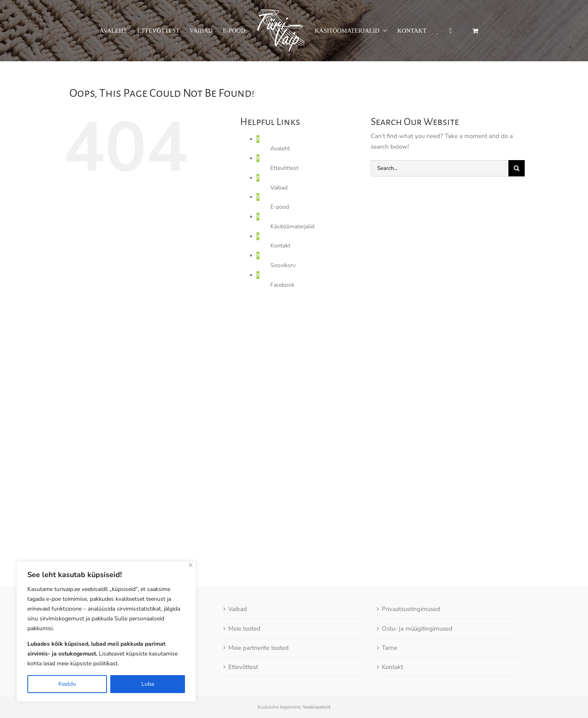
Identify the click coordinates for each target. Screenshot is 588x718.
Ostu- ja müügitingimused (417, 603)
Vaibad (279, 188)
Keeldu (67, 684)
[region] (106, 631)
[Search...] (440, 168)
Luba (148, 684)
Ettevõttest (284, 168)
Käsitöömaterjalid (292, 226)
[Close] (190, 565)
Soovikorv (283, 265)
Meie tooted (244, 603)
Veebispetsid (316, 682)
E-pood (280, 207)
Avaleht (280, 148)
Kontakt (280, 246)
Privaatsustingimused (411, 584)
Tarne (390, 622)
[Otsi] (517, 168)
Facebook (282, 285)
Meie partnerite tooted (258, 622)
